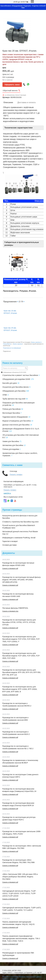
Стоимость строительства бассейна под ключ (20, 522)
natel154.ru (7, 493)
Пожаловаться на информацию (12, 348)
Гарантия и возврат (10, 541)
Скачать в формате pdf (10, 569)
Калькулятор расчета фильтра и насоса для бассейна (20, 517)
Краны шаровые (18, 344)
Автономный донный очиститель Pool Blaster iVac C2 (20, 533)
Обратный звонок (10, 90)
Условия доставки (9, 545)
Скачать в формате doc (10, 611)
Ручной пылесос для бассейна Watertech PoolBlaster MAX (19, 527)
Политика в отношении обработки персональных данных (22, 977)
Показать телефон (16, 475)
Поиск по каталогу (12, 363)
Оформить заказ (12, 85)
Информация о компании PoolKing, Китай (19, 538)
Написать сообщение (10, 979)
